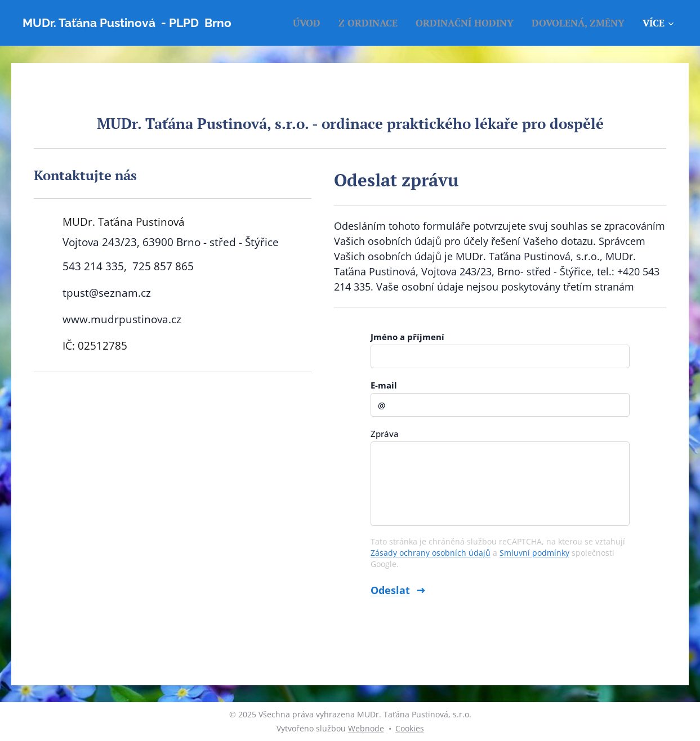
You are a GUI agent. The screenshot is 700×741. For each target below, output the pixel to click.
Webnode (366, 728)
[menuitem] (310, 23)
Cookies (410, 728)
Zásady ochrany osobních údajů (431, 553)
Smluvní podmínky (534, 553)
